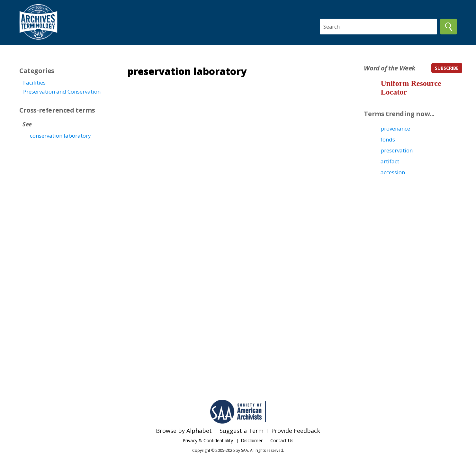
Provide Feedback (296, 431)
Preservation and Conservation (62, 91)
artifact (390, 161)
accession (393, 172)
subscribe (447, 68)
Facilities (34, 82)
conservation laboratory (60, 136)
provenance (395, 128)
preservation (397, 150)
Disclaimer (252, 440)
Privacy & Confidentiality (208, 440)
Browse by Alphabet (184, 431)
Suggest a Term (242, 431)
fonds (388, 139)
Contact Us (282, 440)
